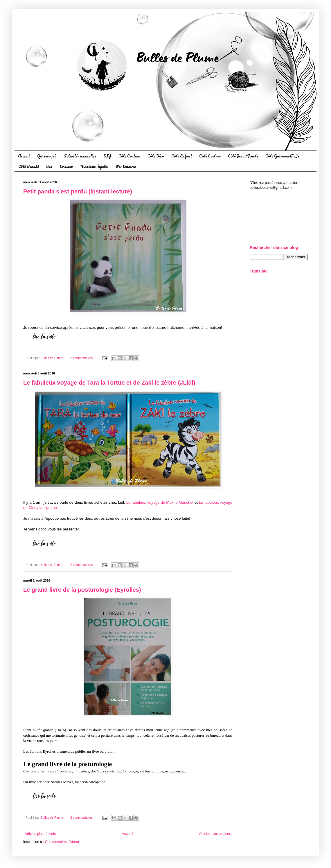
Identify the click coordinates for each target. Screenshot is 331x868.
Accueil (24, 156)
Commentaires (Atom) (62, 842)
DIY (107, 156)
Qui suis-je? (47, 156)
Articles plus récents (40, 834)
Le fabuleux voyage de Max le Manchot (160, 502)
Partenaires (126, 166)
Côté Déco (156, 156)
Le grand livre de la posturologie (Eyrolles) (82, 590)
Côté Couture (129, 156)
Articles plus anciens (215, 834)
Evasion (66, 166)
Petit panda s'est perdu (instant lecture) (78, 191)
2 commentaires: (82, 358)
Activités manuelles (80, 156)
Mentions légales (94, 166)
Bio (49, 166)
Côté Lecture (210, 156)
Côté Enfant (182, 156)
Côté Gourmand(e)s (282, 156)
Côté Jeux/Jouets (243, 156)
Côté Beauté (29, 166)
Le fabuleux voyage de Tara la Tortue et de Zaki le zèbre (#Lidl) (109, 383)
